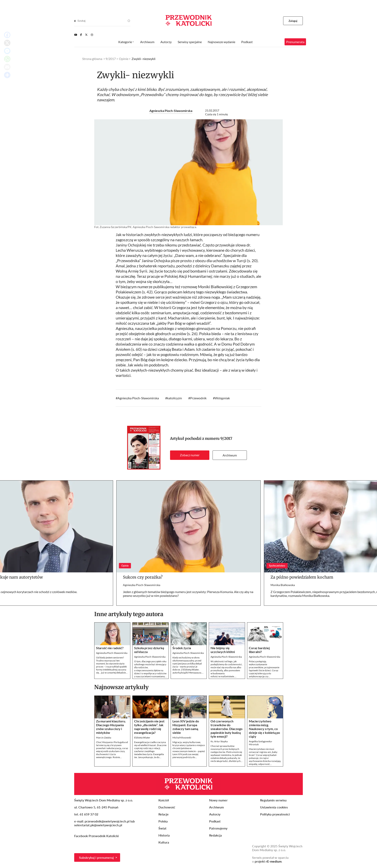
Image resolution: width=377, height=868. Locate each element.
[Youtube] (76, 35)
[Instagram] (92, 35)
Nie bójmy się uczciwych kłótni (223, 650)
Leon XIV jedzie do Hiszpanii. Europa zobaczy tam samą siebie (186, 727)
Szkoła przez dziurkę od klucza (149, 650)
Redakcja (215, 835)
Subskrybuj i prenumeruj (96, 857)
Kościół (164, 800)
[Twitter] (86, 35)
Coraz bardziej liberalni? (259, 650)
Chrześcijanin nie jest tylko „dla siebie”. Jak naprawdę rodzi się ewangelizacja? (149, 727)
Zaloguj (293, 21)
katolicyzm (174, 398)
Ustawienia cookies (274, 807)
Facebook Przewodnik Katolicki (97, 836)
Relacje (164, 814)
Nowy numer (218, 800)
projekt (268, 861)
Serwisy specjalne (190, 42)
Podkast (247, 42)
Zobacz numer (190, 455)
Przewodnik (198, 398)
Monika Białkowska (283, 585)
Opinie (124, 59)
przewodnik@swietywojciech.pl (107, 821)
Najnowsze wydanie (221, 42)
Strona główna (92, 59)
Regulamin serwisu (273, 800)
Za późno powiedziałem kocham (302, 577)
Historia (164, 835)
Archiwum (230, 455)
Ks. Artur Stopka (219, 741)
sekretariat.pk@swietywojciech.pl (98, 825)
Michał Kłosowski (182, 738)
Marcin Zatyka (104, 738)
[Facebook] (81, 35)
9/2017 (226, 439)
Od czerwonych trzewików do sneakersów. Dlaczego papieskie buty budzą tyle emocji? (227, 729)
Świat (162, 828)
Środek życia (182, 648)
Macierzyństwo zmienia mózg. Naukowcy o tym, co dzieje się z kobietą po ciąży (264, 729)
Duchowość (167, 807)
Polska (163, 821)
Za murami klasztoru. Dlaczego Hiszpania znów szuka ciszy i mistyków (111, 727)
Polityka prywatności (275, 814)
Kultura (164, 842)
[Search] (75, 21)
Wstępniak (222, 398)
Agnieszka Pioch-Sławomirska (171, 111)
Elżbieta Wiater (142, 738)
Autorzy (166, 42)
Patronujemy (218, 828)
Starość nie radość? (110, 648)
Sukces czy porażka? (143, 577)
